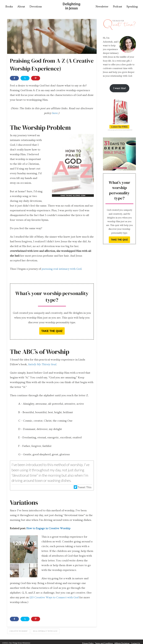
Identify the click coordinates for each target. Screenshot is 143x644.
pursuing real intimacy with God (62, 269)
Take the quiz (52, 331)
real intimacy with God (45, 631)
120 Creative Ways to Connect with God (54, 597)
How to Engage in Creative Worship (48, 528)
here (55, 113)
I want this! (119, 88)
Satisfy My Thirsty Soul (42, 364)
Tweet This (83, 487)
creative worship (18, 631)
